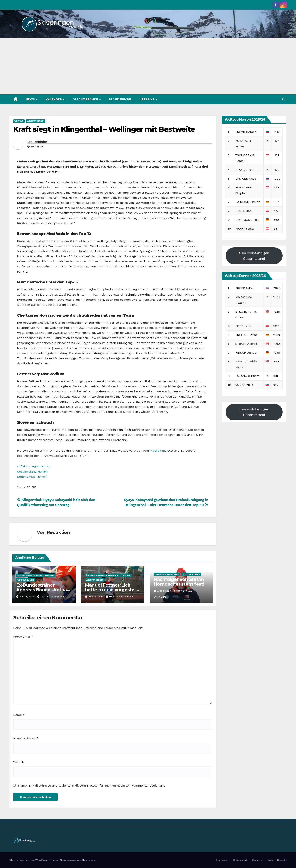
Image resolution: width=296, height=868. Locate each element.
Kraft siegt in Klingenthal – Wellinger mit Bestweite (104, 129)
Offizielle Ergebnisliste (34, 466)
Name (19, 715)
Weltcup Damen (26, 580)
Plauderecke (120, 99)
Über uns (147, 99)
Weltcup (19, 121)
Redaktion (40, 142)
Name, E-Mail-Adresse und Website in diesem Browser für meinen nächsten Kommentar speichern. (91, 786)
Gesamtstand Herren (32, 472)
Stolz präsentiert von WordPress (29, 860)
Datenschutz (241, 860)
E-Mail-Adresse (26, 738)
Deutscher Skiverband (30, 575)
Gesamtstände (86, 99)
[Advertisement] (148, 66)
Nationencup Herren (32, 477)
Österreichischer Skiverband (102, 575)
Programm (157, 451)
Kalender (54, 99)
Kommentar (23, 637)
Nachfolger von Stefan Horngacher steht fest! (179, 582)
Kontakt (282, 860)
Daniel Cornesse (51, 597)
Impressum (223, 860)
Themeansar (89, 860)
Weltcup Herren (36, 121)
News (31, 99)
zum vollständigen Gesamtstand (254, 256)
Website (19, 762)
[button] (284, 99)
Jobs (271, 860)
